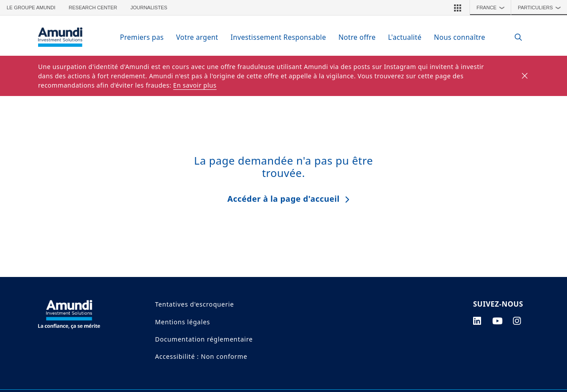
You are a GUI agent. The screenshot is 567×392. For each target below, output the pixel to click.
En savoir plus (195, 85)
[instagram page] (517, 321)
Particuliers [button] (542, 8)
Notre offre (357, 37)
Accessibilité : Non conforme (201, 356)
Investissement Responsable (278, 37)
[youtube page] (497, 321)
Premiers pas (142, 37)
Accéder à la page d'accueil (283, 199)
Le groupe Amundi (31, 8)
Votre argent (197, 37)
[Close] (525, 76)
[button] (458, 8)
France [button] (493, 8)
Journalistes (149, 8)
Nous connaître (460, 37)
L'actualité (405, 37)
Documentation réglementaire (204, 339)
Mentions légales (183, 322)
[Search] (514, 37)
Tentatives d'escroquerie (194, 304)
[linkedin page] (477, 321)
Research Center (93, 8)
